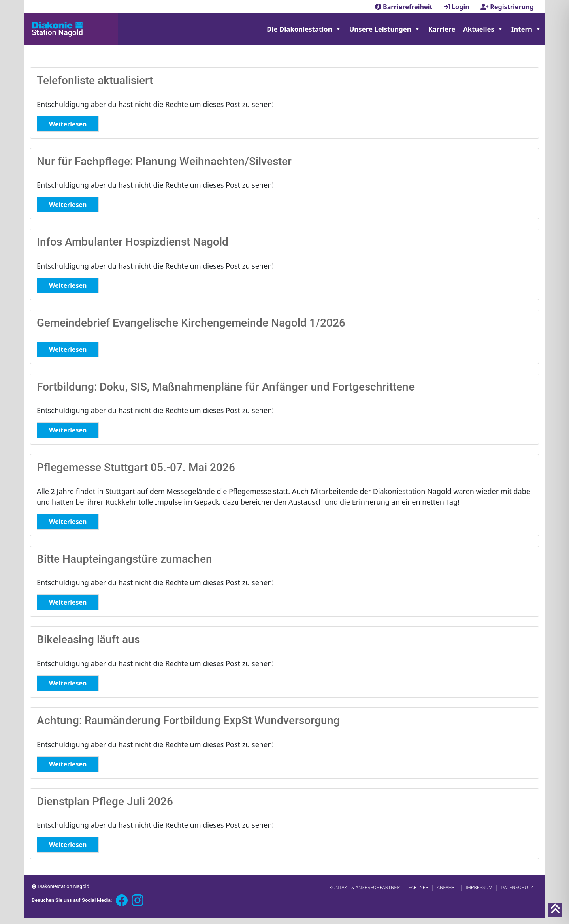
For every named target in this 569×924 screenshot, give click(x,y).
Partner (418, 888)
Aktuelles (483, 29)
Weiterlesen (68, 124)
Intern (526, 29)
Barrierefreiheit (405, 7)
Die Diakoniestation (304, 29)
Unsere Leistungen (385, 29)
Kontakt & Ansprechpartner (365, 888)
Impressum (479, 888)
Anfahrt (447, 888)
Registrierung (507, 7)
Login (457, 7)
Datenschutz (517, 888)
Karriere (442, 29)
